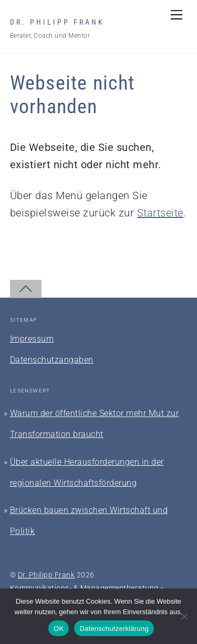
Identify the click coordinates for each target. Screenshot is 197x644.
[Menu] (177, 14)
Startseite (160, 213)
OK (59, 629)
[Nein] (184, 616)
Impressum (32, 339)
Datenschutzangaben (52, 360)
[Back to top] (26, 289)
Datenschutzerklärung (114, 629)
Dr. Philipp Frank (46, 575)
